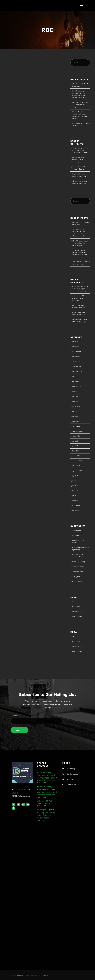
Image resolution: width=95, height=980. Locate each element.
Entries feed (76, 606)
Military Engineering (78, 562)
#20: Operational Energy (79, 168)
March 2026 (75, 346)
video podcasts (77, 582)
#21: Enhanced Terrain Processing (78, 160)
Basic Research (77, 530)
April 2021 (75, 496)
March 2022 (75, 451)
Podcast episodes (78, 567)
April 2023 (75, 416)
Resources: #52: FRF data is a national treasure (81, 124)
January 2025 (76, 381)
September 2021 (77, 471)
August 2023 (76, 406)
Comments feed (77, 611)
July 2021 (74, 481)
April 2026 (75, 342)
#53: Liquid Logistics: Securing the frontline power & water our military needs (80, 115)
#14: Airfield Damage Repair (79, 175)
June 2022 (75, 441)
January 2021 (76, 511)
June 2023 (75, 411)
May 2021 (75, 491)
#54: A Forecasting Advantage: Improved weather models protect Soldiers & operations (80, 94)
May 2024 (75, 396)
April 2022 (75, 446)
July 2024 (74, 391)
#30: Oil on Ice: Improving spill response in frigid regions (80, 150)
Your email (47, 719)
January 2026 (76, 356)
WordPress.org (77, 616)
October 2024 (76, 386)
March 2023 (75, 421)
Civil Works (75, 535)
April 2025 (75, 376)
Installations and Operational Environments (80, 556)
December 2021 (77, 461)
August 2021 (76, 476)
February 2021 (76, 506)
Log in (73, 601)
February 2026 (76, 351)
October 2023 (76, 401)
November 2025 (77, 366)
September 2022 (77, 431)
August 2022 (76, 436)
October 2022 (76, 426)
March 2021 (75, 501)
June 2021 (75, 486)
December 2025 (77, 361)
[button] (82, 5)
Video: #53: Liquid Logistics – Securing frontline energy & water (80, 105)
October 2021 (76, 466)
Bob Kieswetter (77, 181)
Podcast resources (78, 572)
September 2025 (77, 371)
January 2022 (76, 456)
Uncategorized (76, 577)
